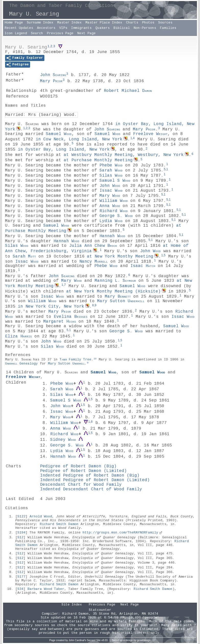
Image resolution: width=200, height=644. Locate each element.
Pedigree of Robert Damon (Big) (78, 466)
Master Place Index (104, 23)
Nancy (94, 261)
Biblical (122, 28)
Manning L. (115, 281)
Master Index (69, 23)
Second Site (94, 640)
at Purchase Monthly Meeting (98, 160)
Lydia (111, 221)
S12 (20, 537)
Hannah (112, 236)
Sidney (63, 440)
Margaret (60, 322)
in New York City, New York (51, 307)
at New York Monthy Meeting (120, 257)
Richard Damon (76, 614)
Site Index (72, 605)
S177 (21, 577)
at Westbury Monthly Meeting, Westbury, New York (124, 155)
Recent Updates (19, 28)
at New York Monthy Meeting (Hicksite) (114, 291)
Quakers (103, 28)
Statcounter (100, 610)
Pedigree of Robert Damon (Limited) (83, 471)
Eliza (18, 336)
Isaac (143, 266)
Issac (111, 191)
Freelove (150, 134)
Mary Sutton (121, 301)
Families (168, 28)
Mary (51, 81)
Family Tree (76, 360)
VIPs (63, 28)
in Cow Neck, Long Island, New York (79, 139)
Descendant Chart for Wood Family (81, 485)
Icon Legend (16, 33)
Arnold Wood (41, 517)
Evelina (71, 317)
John (53, 75)
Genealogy (21, 364)
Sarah (111, 171)
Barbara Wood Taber (46, 589)
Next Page (86, 33)
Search (37, 33)
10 (95, 359)
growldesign (144, 640)
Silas (111, 176)
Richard (114, 211)
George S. (116, 216)
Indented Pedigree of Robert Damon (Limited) (95, 480)
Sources (165, 23)
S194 (21, 533)
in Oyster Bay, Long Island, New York (64, 150)
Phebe (111, 165)
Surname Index (40, 23)
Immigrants (81, 28)
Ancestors (46, 28)
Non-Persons (145, 28)
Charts (132, 23)
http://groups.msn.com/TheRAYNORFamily (120, 533)
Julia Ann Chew (93, 246)
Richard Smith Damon (59, 524)
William (114, 201)
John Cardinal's (77, 640)
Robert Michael (128, 91)
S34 (20, 589)
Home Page (14, 23)
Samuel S (115, 181)
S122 (21, 517)
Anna (110, 206)
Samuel (59, 134)
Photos (148, 23)
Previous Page (60, 33)
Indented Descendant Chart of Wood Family (91, 489)
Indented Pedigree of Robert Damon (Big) (90, 476)
